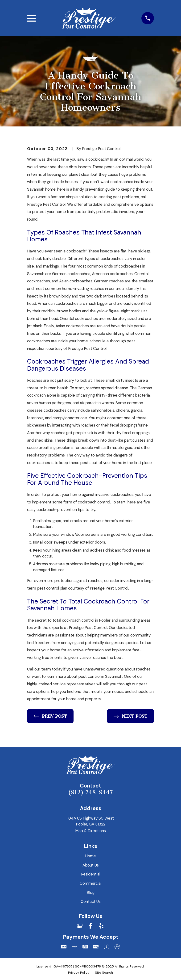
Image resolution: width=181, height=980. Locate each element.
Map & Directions (90, 831)
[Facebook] (90, 926)
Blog (91, 892)
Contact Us (91, 901)
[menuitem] (79, 972)
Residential (91, 874)
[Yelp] (101, 926)
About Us (91, 865)
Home (90, 856)
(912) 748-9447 (90, 792)
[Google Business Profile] (80, 926)
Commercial (90, 883)
